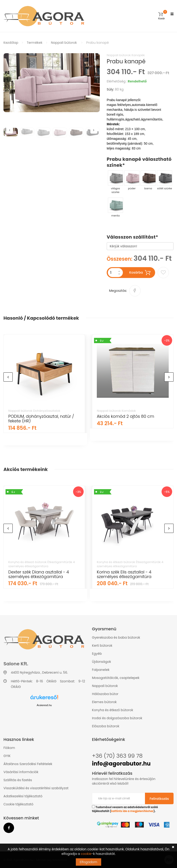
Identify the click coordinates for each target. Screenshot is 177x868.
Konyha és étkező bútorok (113, 710)
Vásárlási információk (21, 772)
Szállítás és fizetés (18, 780)
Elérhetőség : (117, 81)
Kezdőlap (11, 43)
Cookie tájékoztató (18, 804)
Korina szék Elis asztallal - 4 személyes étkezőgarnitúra (124, 574)
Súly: (110, 89)
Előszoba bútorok (106, 726)
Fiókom (9, 748)
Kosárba (140, 273)
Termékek (35, 43)
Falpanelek (101, 670)
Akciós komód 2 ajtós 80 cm (125, 416)
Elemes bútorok (104, 702)
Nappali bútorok (64, 43)
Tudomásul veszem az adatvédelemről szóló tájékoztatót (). (125, 809)
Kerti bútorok (102, 646)
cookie (86, 854)
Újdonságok (102, 662)
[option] (52, 83)
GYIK (7, 756)
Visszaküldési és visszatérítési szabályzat (36, 788)
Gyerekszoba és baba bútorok (116, 637)
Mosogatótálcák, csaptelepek (116, 678)
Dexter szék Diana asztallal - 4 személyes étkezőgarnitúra (39, 574)
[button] (162, 16)
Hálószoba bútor (105, 694)
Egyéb (97, 654)
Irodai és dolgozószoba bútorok (117, 718)
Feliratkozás (159, 799)
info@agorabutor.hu (121, 764)
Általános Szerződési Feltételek (28, 764)
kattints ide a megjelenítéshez (132, 811)
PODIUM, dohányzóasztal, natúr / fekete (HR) (41, 419)
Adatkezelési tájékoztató (23, 796)
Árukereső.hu (44, 705)
